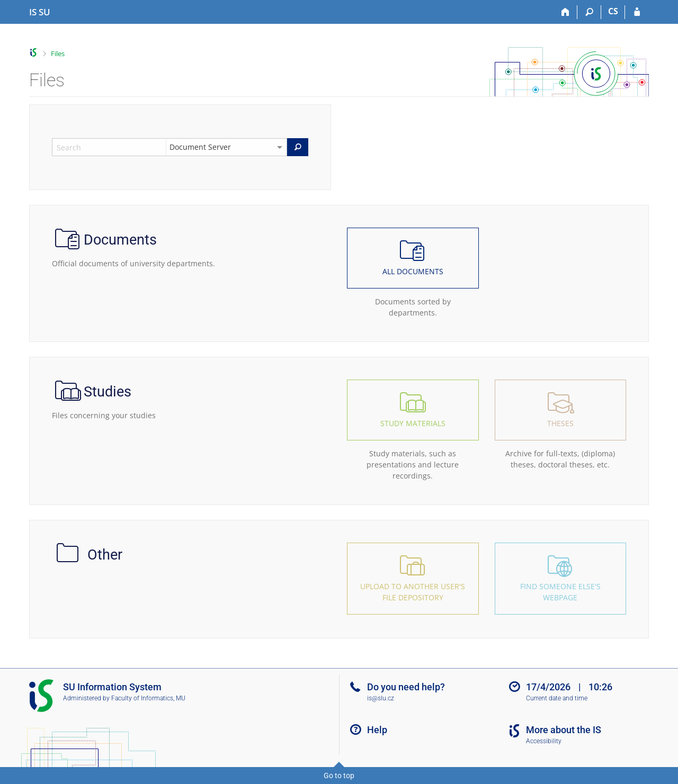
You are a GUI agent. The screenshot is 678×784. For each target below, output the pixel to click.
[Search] (589, 12)
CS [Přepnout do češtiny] (613, 11)
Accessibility (544, 741)
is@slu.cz (381, 698)
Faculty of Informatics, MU (148, 698)
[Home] (565, 12)
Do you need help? (406, 687)
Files (58, 53)
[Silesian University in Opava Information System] (40, 12)
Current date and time (557, 698)
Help (377, 730)
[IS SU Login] (637, 12)
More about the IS (564, 730)
